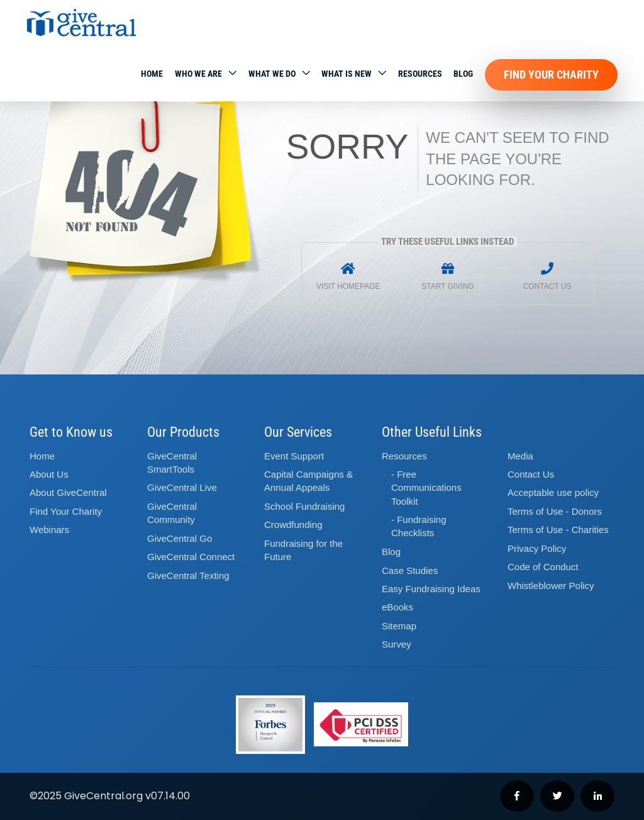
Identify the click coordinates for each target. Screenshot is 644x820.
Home (152, 74)
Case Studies (410, 570)
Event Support (294, 456)
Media (520, 456)
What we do (272, 74)
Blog (463, 74)
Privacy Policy (537, 548)
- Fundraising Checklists (419, 526)
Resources (420, 74)
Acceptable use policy (553, 492)
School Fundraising (304, 506)
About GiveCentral (68, 492)
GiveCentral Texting (188, 576)
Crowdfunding (293, 525)
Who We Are (198, 74)
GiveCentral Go (180, 538)
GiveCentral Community (172, 513)
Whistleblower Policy (551, 586)
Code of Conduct (543, 567)
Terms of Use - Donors (555, 511)
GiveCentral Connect (191, 557)
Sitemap (399, 626)
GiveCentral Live (182, 487)
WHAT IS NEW (347, 74)
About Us (49, 474)
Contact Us (531, 474)
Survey (397, 644)
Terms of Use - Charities (558, 530)
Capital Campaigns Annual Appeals (308, 481)
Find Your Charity (551, 75)
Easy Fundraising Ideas (431, 589)
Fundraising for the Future (303, 550)
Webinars (49, 530)
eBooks (397, 607)
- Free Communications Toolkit (426, 488)
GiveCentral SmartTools (172, 463)
